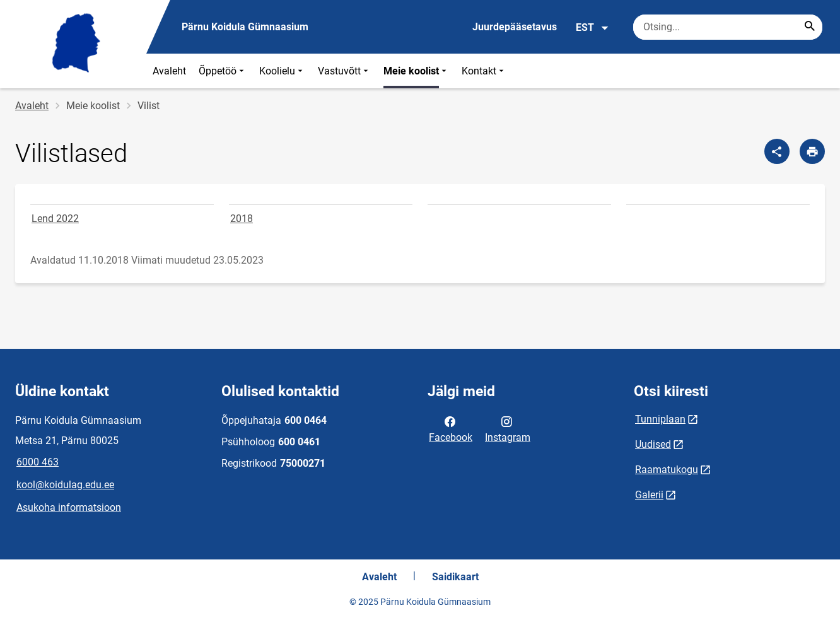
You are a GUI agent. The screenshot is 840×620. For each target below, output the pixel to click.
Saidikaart (455, 577)
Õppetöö (223, 71)
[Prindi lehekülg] (812, 151)
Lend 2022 (55, 219)
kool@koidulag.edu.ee (65, 485)
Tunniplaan (660, 419)
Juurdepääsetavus (515, 27)
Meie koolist (416, 71)
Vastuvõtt (344, 71)
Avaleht (169, 71)
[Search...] (810, 27)
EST (592, 28)
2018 (242, 219)
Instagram (508, 428)
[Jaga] (777, 151)
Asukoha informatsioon (69, 507)
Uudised (653, 444)
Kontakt (484, 71)
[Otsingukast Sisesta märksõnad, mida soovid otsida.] (728, 27)
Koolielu (282, 71)
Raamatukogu (667, 470)
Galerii (649, 495)
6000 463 (38, 462)
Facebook (451, 428)
